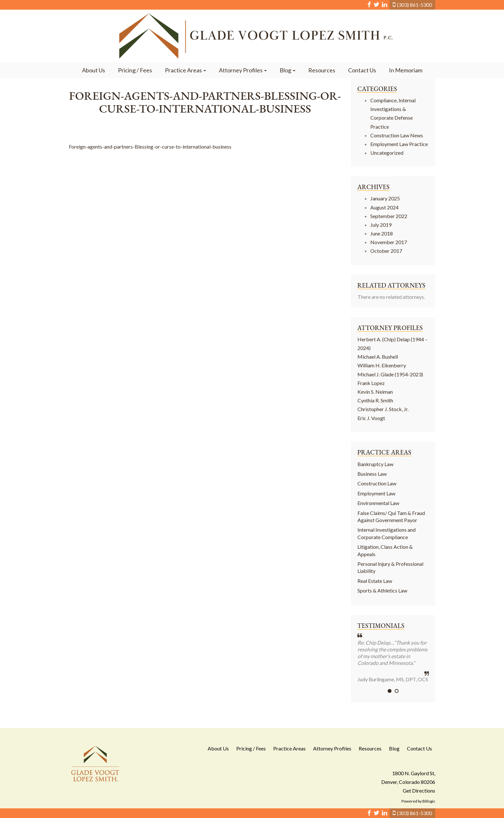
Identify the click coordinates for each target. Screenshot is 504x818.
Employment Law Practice (399, 144)
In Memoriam (406, 70)
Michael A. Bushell (378, 357)
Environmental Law (378, 503)
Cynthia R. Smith (375, 400)
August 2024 (384, 207)
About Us (94, 70)
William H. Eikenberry (382, 365)
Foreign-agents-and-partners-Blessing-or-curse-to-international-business (150, 147)
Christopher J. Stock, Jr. (383, 409)
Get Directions (419, 790)
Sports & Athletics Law (382, 590)
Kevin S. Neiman (375, 392)
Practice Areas (185, 70)
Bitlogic (429, 801)
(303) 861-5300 (414, 5)
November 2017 (389, 242)
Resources (322, 70)
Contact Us (362, 70)
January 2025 (385, 198)
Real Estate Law (375, 581)
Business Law (372, 474)
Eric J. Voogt (371, 418)
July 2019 (381, 225)
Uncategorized (387, 153)
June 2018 (382, 233)
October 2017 (386, 251)
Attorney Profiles (243, 70)
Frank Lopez (371, 383)
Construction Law (377, 483)
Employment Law (376, 493)
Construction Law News (397, 135)
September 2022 (389, 216)
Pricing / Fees (135, 70)
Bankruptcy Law (375, 464)
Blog (288, 70)
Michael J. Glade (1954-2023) (390, 374)
